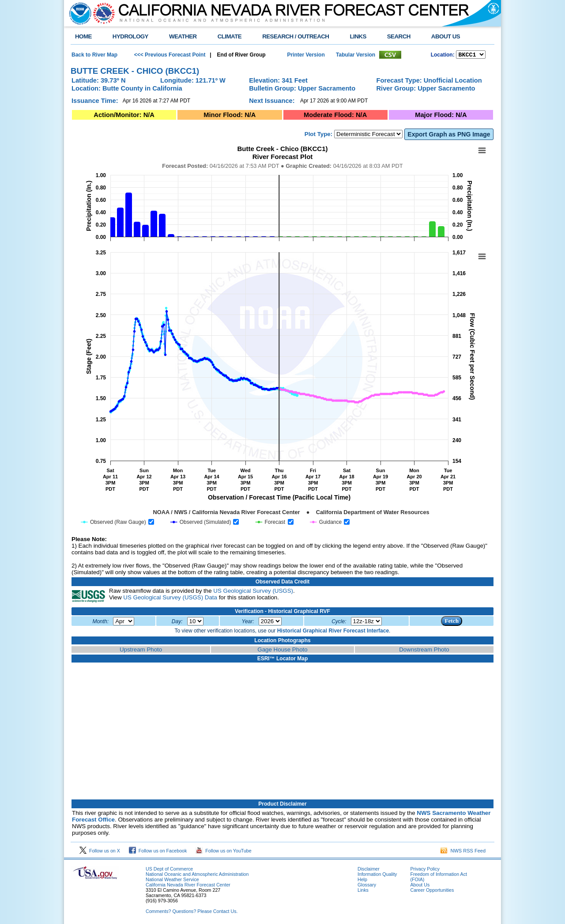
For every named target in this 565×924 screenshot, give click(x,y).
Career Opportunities (432, 891)
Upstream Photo (141, 651)
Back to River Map (94, 55)
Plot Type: (318, 135)
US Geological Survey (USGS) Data (170, 599)
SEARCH (399, 36)
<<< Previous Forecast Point (170, 55)
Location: (443, 56)
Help (362, 881)
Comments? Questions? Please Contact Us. (192, 913)
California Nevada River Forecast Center (188, 886)
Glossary (367, 886)
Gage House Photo (282, 651)
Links (363, 891)
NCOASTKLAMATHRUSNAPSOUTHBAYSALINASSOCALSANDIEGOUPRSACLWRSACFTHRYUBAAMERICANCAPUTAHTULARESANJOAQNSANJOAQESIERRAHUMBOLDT (471, 55)
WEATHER (183, 36)
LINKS (358, 36)
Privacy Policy (425, 870)
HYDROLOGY (130, 36)
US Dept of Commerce (169, 870)
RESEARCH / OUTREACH (296, 36)
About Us (420, 886)
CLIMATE (230, 36)
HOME (83, 36)
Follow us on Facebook (158, 852)
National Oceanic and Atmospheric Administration (197, 875)
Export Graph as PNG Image (449, 136)
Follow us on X (100, 852)
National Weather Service (172, 881)
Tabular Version (356, 55)
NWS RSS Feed (463, 852)
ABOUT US (446, 36)
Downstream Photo (424, 651)
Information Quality (377, 875)
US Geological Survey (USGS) (253, 592)
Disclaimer (369, 870)
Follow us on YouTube (223, 852)
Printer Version (306, 55)
